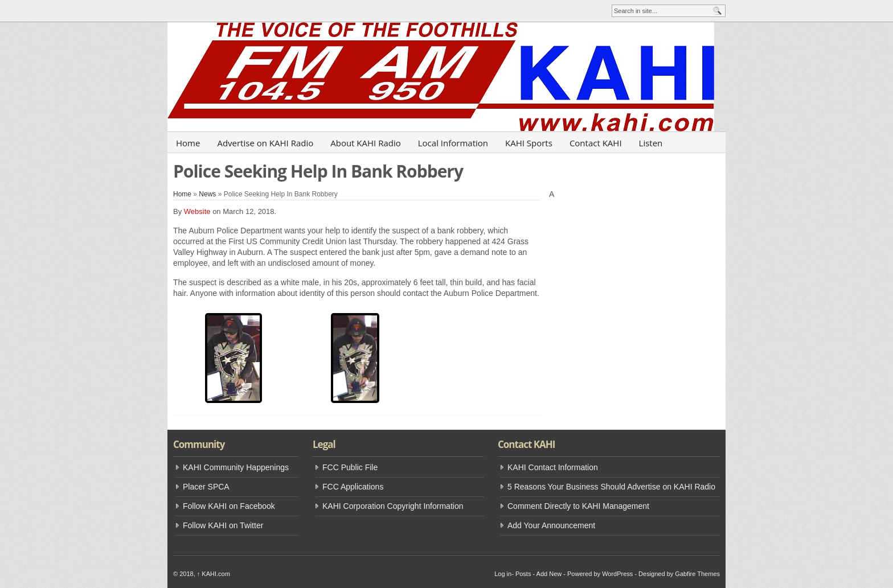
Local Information (453, 143)
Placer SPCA (206, 487)
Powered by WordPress (600, 574)
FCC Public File (350, 467)
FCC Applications (353, 487)
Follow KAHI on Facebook (229, 506)
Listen (651, 143)
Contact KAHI (596, 143)
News (207, 194)
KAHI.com (214, 574)
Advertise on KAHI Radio (265, 143)
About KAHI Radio (366, 143)
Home (188, 143)
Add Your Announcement (551, 525)
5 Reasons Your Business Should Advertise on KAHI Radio (611, 487)
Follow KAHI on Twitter (223, 525)
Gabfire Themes (697, 574)
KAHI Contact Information (553, 467)
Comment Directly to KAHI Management (578, 506)
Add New (549, 574)
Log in (503, 574)
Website (197, 211)
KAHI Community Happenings (236, 467)
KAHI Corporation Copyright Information (393, 506)
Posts (523, 574)
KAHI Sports (529, 143)
